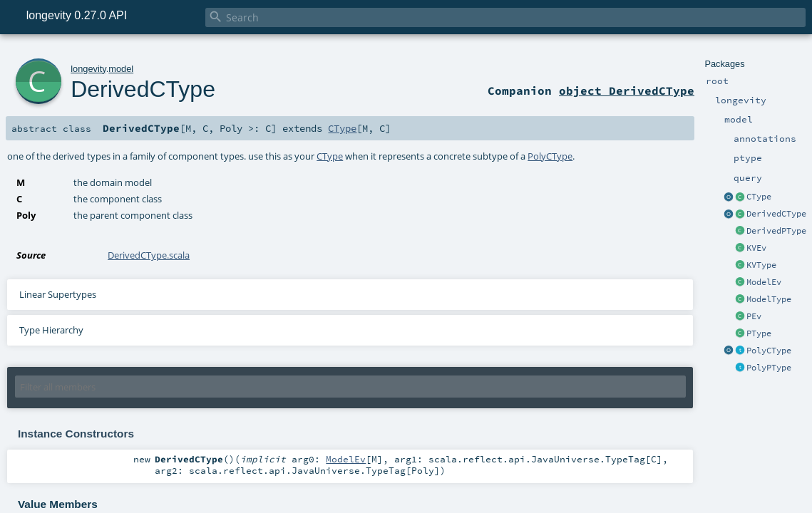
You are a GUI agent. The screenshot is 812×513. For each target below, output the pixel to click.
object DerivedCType (627, 90)
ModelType (769, 299)
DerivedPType (776, 231)
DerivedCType (776, 214)
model (121, 69)
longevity (88, 69)
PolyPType (769, 368)
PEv (754, 316)
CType (759, 197)
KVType (761, 265)
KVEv (756, 248)
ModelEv (764, 282)
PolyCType (769, 351)
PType (759, 333)
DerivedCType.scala (149, 255)
